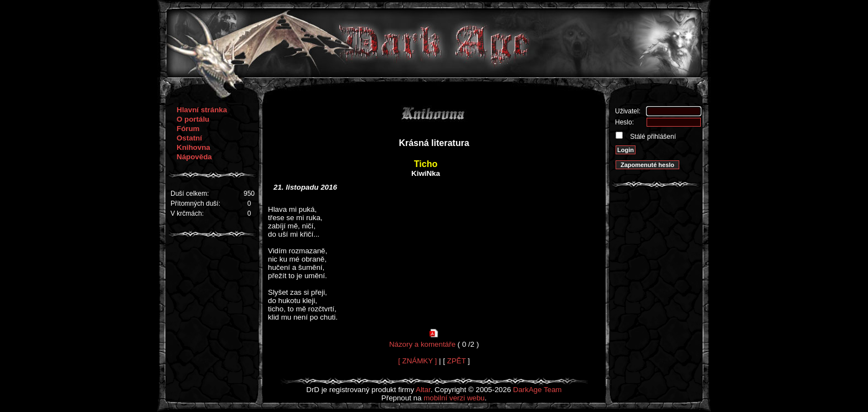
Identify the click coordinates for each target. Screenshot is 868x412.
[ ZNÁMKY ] (417, 361)
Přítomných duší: (195, 204)
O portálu (193, 119)
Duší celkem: (190, 194)
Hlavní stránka (202, 110)
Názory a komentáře (422, 344)
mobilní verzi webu (454, 398)
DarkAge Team (538, 390)
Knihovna (193, 147)
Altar (423, 390)
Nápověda (194, 157)
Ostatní (189, 138)
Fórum (188, 129)
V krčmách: (187, 213)
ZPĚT (457, 361)
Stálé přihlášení (652, 137)
